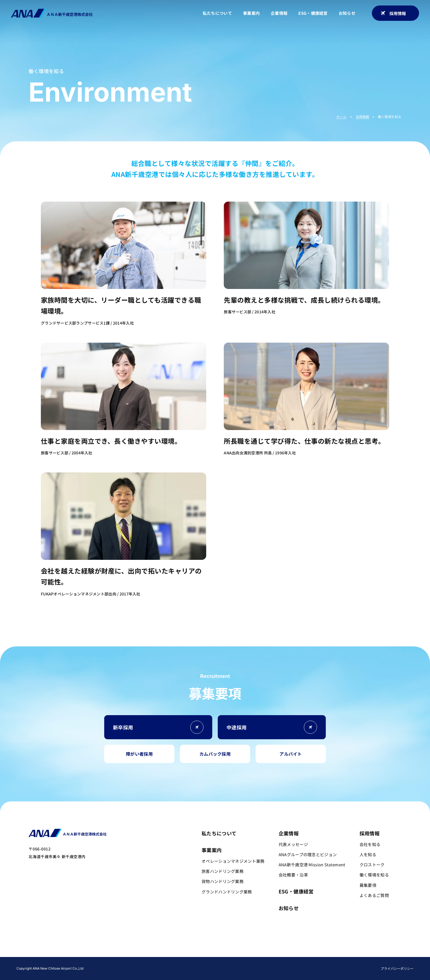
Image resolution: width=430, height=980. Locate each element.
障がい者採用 (139, 754)
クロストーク (171, 962)
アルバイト (291, 754)
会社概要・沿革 (293, 875)
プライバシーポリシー (397, 968)
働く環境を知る (202, 962)
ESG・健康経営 (313, 13)
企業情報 (279, 13)
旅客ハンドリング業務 (223, 871)
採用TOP (101, 962)
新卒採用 (291, 962)
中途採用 (326, 962)
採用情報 (393, 13)
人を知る (146, 962)
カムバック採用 (215, 754)
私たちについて (217, 13)
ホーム (341, 117)
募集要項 (228, 962)
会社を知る (124, 962)
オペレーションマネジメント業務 (233, 861)
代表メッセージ (293, 844)
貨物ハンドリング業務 (223, 881)
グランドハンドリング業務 (227, 892)
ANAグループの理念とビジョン (308, 854)
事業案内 (251, 13)
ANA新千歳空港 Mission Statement (312, 865)
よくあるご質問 (255, 962)
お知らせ (347, 13)
